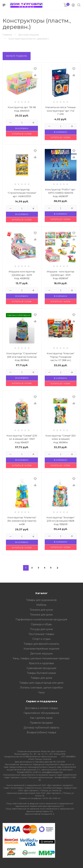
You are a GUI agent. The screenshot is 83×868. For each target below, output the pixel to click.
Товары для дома (41, 678)
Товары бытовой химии (41, 673)
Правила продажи (41, 723)
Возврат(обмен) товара (41, 732)
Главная (7, 35)
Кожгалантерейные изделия (41, 649)
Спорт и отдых (41, 639)
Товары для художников (41, 600)
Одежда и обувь (41, 624)
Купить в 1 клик (22, 134)
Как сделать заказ (41, 718)
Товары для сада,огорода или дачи (41, 683)
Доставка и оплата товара (41, 708)
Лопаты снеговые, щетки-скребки (41, 688)
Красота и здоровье (41, 663)
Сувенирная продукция (41, 668)
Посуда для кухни (41, 629)
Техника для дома (41, 615)
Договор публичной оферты (41, 728)
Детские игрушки (41, 654)
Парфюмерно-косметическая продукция (41, 619)
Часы (41, 692)
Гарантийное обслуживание (41, 713)
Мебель (41, 605)
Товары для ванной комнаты (41, 644)
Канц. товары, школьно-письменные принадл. (41, 658)
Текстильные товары (41, 634)
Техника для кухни (41, 610)
